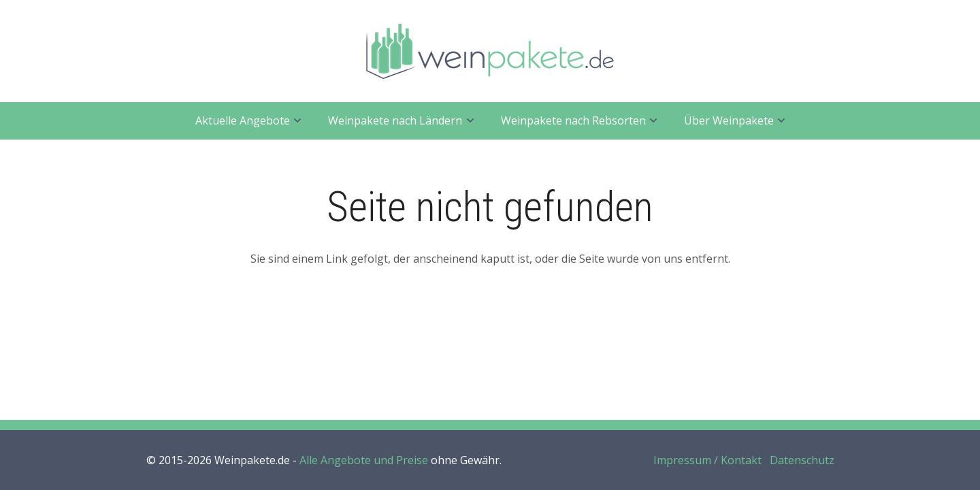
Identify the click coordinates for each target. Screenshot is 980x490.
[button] (295, 121)
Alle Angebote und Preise (364, 460)
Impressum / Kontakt (707, 460)
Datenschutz (802, 460)
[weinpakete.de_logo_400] (490, 51)
